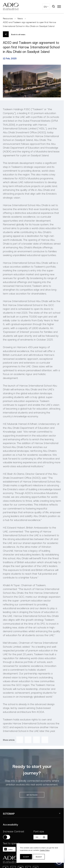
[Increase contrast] (7, 837)
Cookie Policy (45, 850)
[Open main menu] (59, 7)
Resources (8, 18)
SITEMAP (9, 814)
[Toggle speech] (9, 849)
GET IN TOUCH (32, 801)
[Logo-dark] (11, 7)
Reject (39, 857)
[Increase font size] (44, 837)
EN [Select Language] (45, 6)
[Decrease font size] (37, 837)
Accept (26, 857)
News (20, 18)
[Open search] (54, 7)
